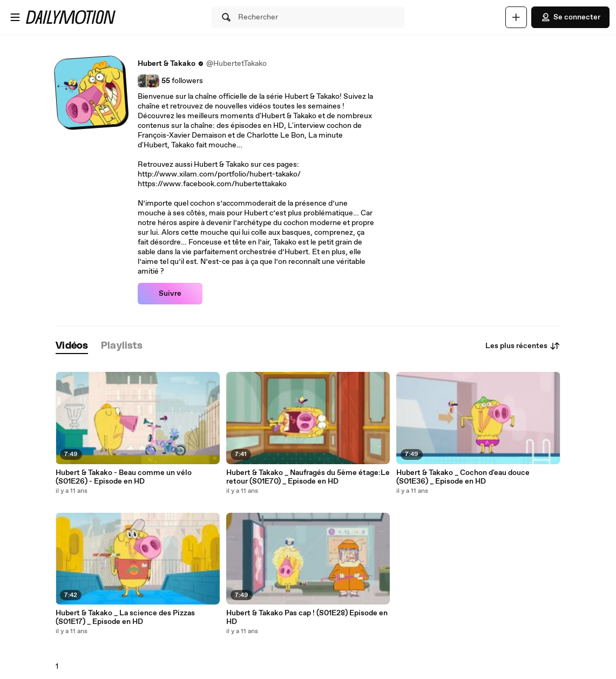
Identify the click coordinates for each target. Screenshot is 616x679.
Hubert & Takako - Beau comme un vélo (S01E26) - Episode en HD (124, 477)
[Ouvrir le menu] (15, 17)
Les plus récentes (523, 346)
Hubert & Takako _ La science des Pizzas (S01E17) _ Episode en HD (125, 617)
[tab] (72, 346)
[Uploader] (516, 17)
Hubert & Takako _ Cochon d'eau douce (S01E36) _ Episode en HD (463, 477)
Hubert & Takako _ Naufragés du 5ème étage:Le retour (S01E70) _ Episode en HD (308, 477)
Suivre (170, 294)
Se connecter (570, 17)
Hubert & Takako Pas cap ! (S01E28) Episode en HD (307, 617)
